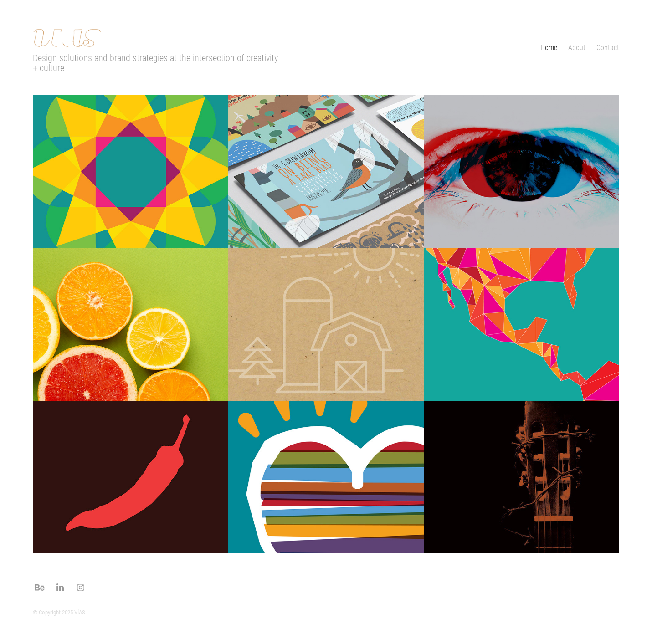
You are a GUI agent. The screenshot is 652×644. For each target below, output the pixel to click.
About (577, 47)
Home (549, 47)
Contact (608, 47)
